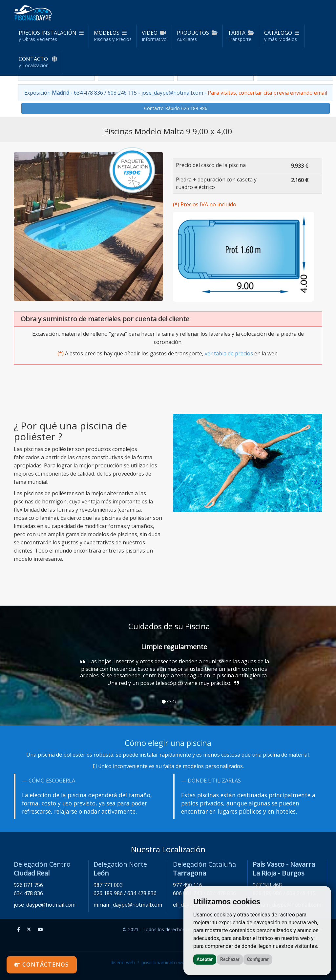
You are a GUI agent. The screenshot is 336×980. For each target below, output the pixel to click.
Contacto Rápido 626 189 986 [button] (176, 108)
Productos (197, 36)
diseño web (123, 962)
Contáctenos (42, 965)
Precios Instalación (51, 36)
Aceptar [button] (205, 959)
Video (154, 36)
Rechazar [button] (230, 959)
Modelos (113, 36)
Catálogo (282, 36)
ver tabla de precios (229, 353)
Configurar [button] (258, 959)
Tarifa (241, 36)
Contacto (38, 62)
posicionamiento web (164, 962)
